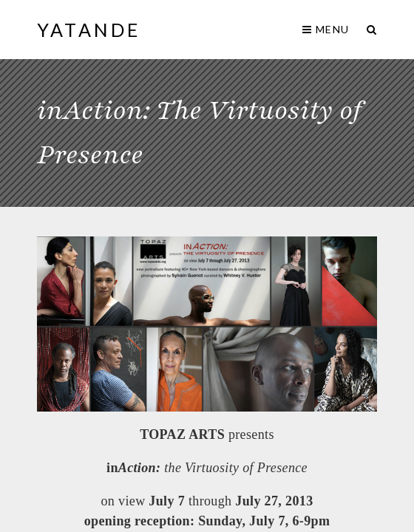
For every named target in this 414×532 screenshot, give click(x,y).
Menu (326, 29)
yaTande (89, 30)
